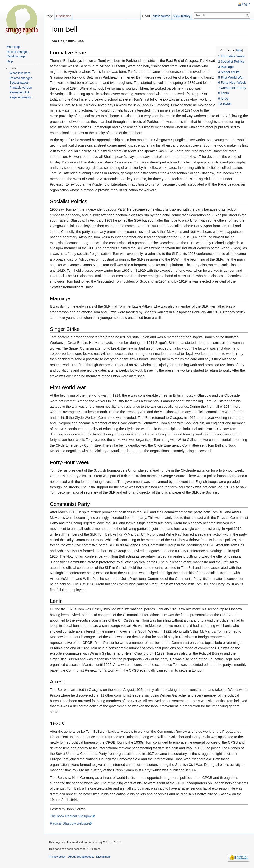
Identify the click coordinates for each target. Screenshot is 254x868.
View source (162, 16)
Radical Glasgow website (69, 823)
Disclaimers (103, 857)
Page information (21, 97)
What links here (20, 73)
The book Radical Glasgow (71, 816)
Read (146, 16)
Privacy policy (57, 857)
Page (49, 16)
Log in (246, 4)
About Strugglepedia (81, 857)
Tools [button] (13, 68)
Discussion (64, 16)
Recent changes (17, 52)
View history (182, 16)
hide (239, 50)
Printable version (21, 88)
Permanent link (20, 92)
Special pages (19, 83)
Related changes (21, 78)
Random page (16, 56)
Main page (14, 47)
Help (10, 61)
